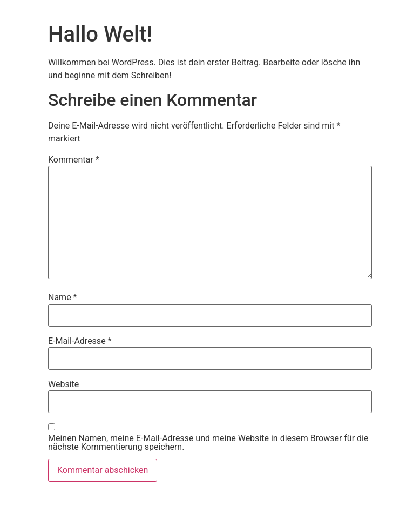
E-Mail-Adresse (80, 341)
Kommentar (74, 160)
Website (63, 384)
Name (63, 298)
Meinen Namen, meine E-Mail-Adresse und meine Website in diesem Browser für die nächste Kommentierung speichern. (208, 443)
